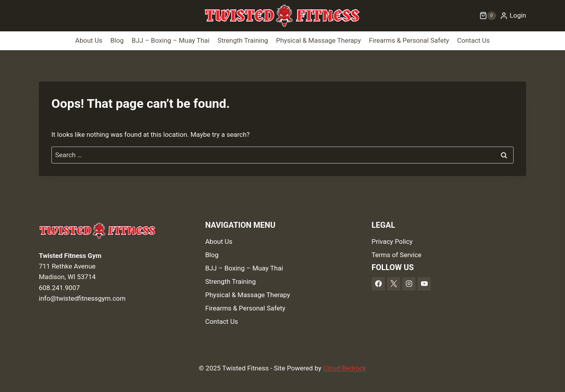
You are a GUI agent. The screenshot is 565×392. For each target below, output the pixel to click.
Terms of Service (396, 255)
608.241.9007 (59, 288)
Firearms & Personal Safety (409, 40)
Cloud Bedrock (344, 368)
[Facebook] (378, 284)
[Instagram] (409, 284)
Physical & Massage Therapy (318, 40)
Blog (117, 40)
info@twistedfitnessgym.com (82, 298)
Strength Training (243, 40)
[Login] (513, 16)
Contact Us (473, 40)
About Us (89, 40)
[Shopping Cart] (488, 16)
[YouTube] (424, 284)
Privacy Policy (392, 241)
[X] (394, 284)
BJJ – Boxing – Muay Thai (171, 40)
